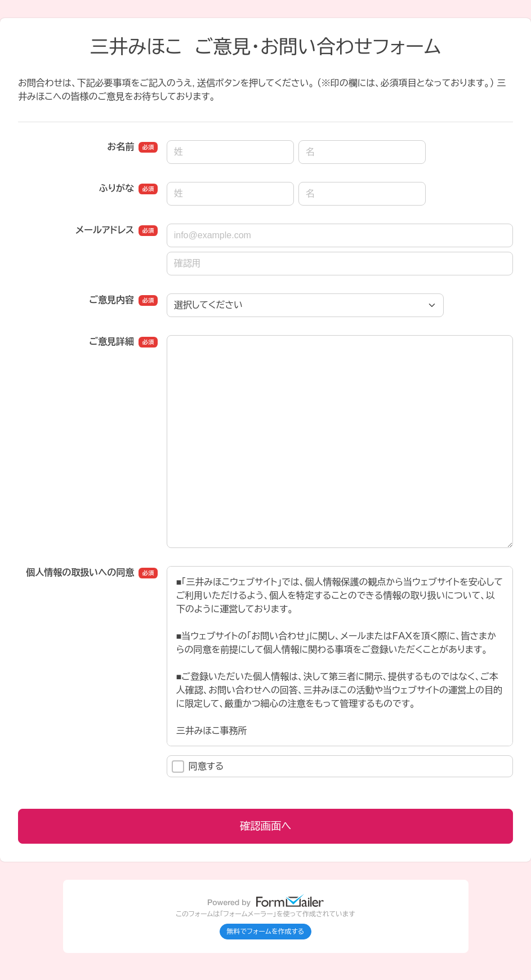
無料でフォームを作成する (266, 932)
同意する (198, 767)
